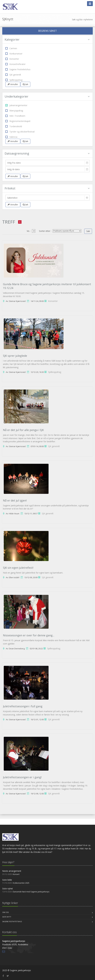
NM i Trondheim (15, 116)
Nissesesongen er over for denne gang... (29, 635)
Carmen (11, 48)
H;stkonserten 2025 (21, 883)
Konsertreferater (15, 64)
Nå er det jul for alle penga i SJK (23, 430)
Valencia (11, 137)
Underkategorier (47, 96)
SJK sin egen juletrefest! (18, 568)
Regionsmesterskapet (18, 121)
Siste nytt (7, 917)
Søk (25, 84)
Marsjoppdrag (14, 111)
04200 (34, 231)
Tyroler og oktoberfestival (20, 132)
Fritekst (47, 188)
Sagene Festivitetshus (18, 69)
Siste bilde (7, 880)
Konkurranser (14, 54)
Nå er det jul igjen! (15, 500)
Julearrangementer (16, 105)
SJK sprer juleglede (15, 356)
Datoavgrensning (47, 153)
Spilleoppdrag (14, 80)
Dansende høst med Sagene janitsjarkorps (31, 892)
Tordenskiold (14, 126)
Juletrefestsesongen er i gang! (22, 777)
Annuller (13, 84)
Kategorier (47, 39)
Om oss (5, 912)
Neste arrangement (12, 871)
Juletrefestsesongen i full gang (23, 706)
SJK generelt (13, 75)
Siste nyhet (8, 889)
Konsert (16, 874)
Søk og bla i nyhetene (82, 19)
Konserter (12, 59)
